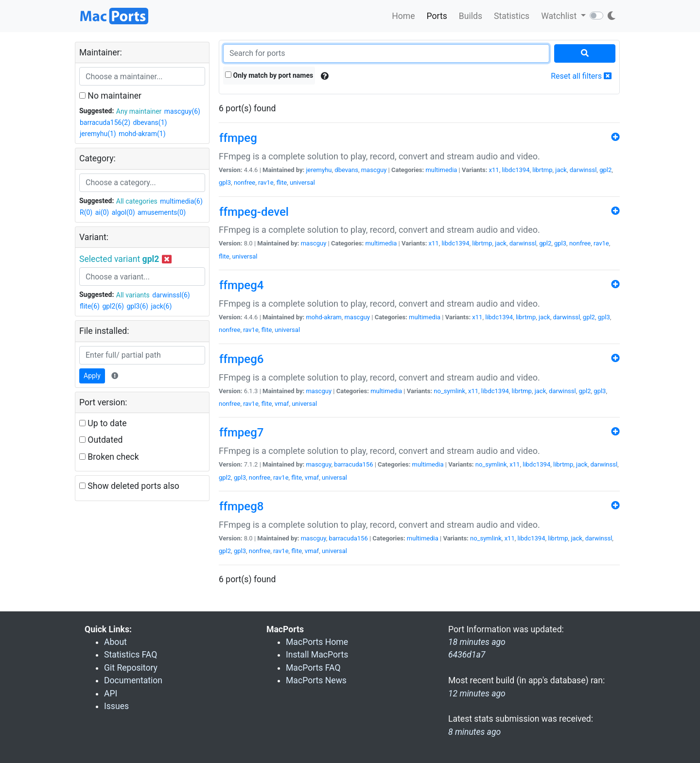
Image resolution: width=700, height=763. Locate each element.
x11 (494, 170)
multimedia (441, 170)
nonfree (245, 182)
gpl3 (225, 182)
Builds (471, 16)
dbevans (346, 170)
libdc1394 (516, 170)
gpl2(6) (113, 306)
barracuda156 (353, 464)
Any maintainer (139, 111)
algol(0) (123, 212)
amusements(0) (162, 212)
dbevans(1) (150, 122)
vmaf (282, 404)
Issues (116, 706)
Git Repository (131, 668)
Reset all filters (581, 76)
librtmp (542, 170)
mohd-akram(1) (142, 134)
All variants (133, 295)
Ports (437, 16)
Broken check (109, 457)
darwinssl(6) (171, 295)
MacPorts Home (317, 642)
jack (561, 170)
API (111, 694)
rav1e (266, 182)
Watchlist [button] (560, 16)
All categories (137, 201)
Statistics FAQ (131, 655)
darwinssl (583, 170)
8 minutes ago (474, 732)
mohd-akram (324, 317)
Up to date (103, 423)
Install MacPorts (317, 655)
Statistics (512, 16)
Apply (92, 376)
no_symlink (449, 391)
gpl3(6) (137, 306)
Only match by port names (269, 75)
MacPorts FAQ (313, 668)
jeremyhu (319, 170)
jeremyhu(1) (98, 134)
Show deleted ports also (129, 486)
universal (302, 182)
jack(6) (161, 306)
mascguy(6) (182, 111)
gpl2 (605, 170)
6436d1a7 (467, 655)
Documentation (133, 680)
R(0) (86, 212)
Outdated (101, 440)
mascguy (374, 170)
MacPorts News (316, 680)
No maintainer (110, 96)
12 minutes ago (477, 694)
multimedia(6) (181, 201)
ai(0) (102, 212)
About (115, 642)
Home (403, 16)
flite (281, 182)
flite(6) (90, 306)
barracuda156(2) (105, 122)
